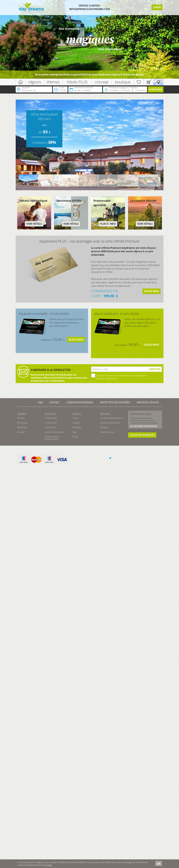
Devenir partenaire (145, 426)
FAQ (40, 402)
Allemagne (77, 427)
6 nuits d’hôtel (51, 423)
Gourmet (21, 432)
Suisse (75, 437)
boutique (123, 82)
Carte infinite (50, 427)
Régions (105, 414)
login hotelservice (142, 435)
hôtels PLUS (77, 82)
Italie (74, 432)
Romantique (22, 423)
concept (102, 82)
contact (54, 402)
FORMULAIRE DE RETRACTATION (52, 438)
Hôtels (77, 414)
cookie (49, 865)
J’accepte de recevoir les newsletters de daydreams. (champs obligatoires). (121, 377)
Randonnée (22, 427)
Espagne (76, 423)
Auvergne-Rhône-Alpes (110, 423)
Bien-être (21, 418)
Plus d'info (151, 291)
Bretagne (104, 427)
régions (35, 82)
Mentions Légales (148, 402)
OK (159, 864)
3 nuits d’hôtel (51, 418)
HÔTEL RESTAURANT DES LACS (44, 117)
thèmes (53, 82)
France (75, 418)
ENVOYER (155, 369)
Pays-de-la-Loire (107, 432)
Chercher (156, 89)
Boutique (51, 414)
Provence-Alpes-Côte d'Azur (112, 418)
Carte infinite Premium (54, 432)
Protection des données (115, 402)
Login (157, 7)
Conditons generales (80, 402)
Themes (22, 414)
